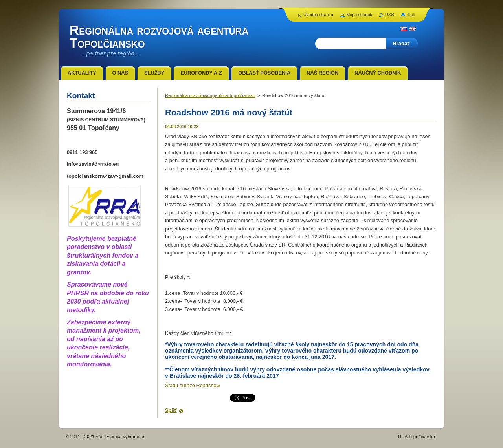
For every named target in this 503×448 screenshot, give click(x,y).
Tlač (411, 15)
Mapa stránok (359, 15)
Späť (171, 410)
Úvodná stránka (318, 15)
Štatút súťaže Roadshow (193, 385)
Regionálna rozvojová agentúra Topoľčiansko (210, 95)
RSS (389, 15)
